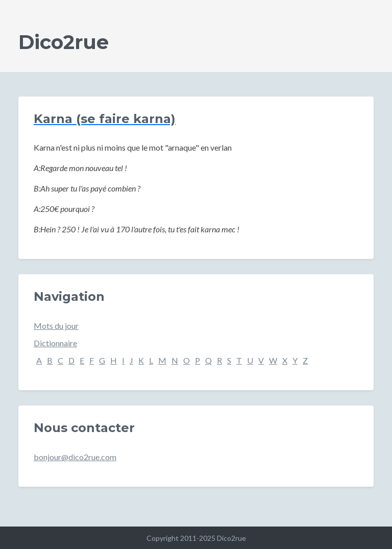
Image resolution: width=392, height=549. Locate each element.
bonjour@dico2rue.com (75, 457)
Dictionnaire (55, 343)
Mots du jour (56, 326)
